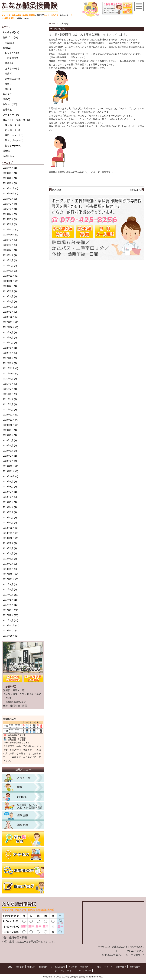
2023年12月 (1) (10, 276)
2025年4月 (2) (10, 214)
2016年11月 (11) (11, 631)
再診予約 (72, 967)
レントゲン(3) (12, 53)
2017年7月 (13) (10, 595)
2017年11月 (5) (10, 579)
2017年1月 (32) (10, 620)
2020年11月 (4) (10, 420)
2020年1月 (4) (10, 461)
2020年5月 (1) (10, 440)
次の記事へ (56, 190)
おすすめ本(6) (12, 68)
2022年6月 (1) (10, 348)
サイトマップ (86, 971)
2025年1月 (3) (10, 224)
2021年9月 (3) (10, 379)
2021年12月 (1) (10, 368)
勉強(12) (7, 48)
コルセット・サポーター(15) (17, 120)
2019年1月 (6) (10, 523)
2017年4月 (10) (10, 605)
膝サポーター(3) (13, 125)
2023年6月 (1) (10, 291)
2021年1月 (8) (10, 410)
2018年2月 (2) (10, 564)
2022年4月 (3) (10, 353)
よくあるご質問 (57, 967)
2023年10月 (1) (10, 281)
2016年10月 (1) (10, 636)
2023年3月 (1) (10, 301)
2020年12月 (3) (10, 415)
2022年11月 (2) (10, 322)
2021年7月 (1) (10, 389)
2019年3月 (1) (10, 512)
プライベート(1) (11, 115)
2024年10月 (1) (10, 235)
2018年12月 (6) (10, 528)
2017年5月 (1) (10, 600)
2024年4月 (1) (10, 255)
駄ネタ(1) (8, 94)
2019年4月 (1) (10, 507)
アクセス (110, 967)
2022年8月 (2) (10, 338)
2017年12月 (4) (10, 574)
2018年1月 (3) (10, 569)
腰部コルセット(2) (14, 135)
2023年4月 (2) (10, 296)
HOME (52, 23)
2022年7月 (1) (10, 343)
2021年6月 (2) (10, 394)
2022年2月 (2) (10, 358)
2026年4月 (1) (10, 168)
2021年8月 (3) (10, 384)
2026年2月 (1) (10, 178)
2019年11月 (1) (10, 471)
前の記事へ (137, 190)
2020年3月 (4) (10, 451)
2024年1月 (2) (10, 271)
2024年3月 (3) (10, 260)
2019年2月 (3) (10, 518)
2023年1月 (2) (10, 312)
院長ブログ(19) (10, 37)
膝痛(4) (9, 84)
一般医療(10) (11, 58)
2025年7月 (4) (10, 204)
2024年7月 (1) (10, 250)
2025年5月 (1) (10, 209)
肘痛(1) (6, 151)
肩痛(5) (9, 74)
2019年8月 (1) (10, 487)
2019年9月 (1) (10, 482)
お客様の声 (138, 967)
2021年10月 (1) (10, 374)
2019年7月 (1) (10, 492)
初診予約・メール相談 (91, 967)
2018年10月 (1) (10, 538)
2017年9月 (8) (10, 584)
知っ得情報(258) (11, 32)
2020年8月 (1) (10, 430)
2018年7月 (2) (10, 543)
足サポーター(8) (13, 130)
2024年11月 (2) (10, 230)
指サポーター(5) (13, 146)
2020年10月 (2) (10, 425)
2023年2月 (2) (10, 307)
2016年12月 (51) (11, 625)
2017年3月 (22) (10, 610)
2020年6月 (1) (10, 435)
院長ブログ (123, 967)
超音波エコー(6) (13, 79)
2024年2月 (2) (10, 266)
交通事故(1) (9, 110)
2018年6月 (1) (10, 548)
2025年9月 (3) (10, 199)
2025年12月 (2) (10, 188)
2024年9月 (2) (10, 240)
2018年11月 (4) (10, 533)
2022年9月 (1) (10, 332)
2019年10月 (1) (10, 476)
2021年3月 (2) (10, 404)
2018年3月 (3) (10, 559)
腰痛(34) (9, 63)
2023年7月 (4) (10, 286)
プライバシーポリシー (65, 971)
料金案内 (41, 967)
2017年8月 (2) (10, 589)
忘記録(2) (10, 43)
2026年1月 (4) (10, 183)
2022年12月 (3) (10, 317)
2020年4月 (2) (10, 445)
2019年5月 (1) (10, 502)
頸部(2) (9, 89)
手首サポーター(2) (14, 140)
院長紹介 (17, 967)
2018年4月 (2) (10, 553)
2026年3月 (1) (10, 173)
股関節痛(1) (9, 156)
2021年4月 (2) (10, 399)
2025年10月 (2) (10, 194)
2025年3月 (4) (10, 219)
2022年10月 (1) (10, 327)
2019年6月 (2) (10, 497)
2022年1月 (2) (10, 363)
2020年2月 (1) (10, 456)
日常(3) (6, 99)
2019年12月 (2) (10, 466)
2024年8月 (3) (10, 245)
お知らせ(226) (10, 104)
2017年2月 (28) (10, 615)
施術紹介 (29, 967)
